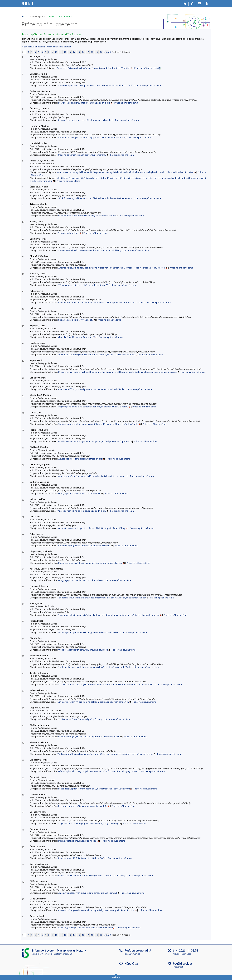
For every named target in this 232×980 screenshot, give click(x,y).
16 (83, 52)
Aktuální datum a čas (182, 954)
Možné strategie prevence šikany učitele (78, 841)
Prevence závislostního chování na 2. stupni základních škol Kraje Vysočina (94, 68)
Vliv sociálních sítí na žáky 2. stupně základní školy (82, 511)
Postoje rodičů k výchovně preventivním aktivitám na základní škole (91, 389)
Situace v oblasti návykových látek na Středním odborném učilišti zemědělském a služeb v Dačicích (106, 684)
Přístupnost (178, 967)
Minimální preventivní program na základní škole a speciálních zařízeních (93, 702)
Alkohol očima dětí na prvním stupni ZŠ (76, 337)
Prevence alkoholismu (68, 233)
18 (92, 52)
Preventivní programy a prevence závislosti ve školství (84, 546)
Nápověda (131, 964)
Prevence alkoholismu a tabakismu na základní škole (84, 103)
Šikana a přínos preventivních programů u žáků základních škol (88, 632)
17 (88, 52)
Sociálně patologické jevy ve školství (76, 320)
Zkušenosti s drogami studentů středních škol (80, 459)
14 (74, 52)
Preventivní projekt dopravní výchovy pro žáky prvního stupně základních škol (96, 910)
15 (79, 52)
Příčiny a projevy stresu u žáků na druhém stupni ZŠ (83, 285)
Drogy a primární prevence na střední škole (79, 493)
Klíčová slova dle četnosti (59, 47)
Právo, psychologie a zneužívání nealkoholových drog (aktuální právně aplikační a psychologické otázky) (108, 615)
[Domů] (185, 4)
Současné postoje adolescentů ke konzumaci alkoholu (84, 120)
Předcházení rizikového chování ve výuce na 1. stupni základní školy (92, 875)
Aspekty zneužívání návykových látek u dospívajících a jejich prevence (92, 476)
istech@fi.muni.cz (132, 954)
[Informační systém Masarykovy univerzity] (28, 4)
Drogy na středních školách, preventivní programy (82, 155)
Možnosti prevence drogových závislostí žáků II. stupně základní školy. (92, 528)
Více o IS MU (37, 954)
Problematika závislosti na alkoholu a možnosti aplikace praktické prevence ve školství (101, 302)
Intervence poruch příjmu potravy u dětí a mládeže (83, 806)
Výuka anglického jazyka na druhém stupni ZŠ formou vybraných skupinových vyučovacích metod (105, 754)
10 (56, 52)
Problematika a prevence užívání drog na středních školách (87, 216)
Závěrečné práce (37, 16)
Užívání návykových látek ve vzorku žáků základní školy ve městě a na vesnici (95, 198)
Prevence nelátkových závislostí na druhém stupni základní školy (89, 250)
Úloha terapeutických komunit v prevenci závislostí (83, 650)
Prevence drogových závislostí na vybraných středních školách (89, 737)
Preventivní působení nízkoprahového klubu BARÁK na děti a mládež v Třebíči (95, 85)
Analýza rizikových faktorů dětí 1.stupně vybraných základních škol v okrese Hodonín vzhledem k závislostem (112, 268)
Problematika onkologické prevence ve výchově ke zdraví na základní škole (94, 667)
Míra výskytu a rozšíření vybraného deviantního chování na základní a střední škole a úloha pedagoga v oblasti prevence (118, 372)
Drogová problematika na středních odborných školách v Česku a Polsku (93, 407)
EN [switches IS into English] (199, 3)
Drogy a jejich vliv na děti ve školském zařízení (81, 580)
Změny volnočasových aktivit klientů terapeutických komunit (88, 893)
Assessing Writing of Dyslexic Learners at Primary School (85, 928)
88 (107, 52)
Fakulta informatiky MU (63, 954)
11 (61, 52)
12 (65, 52)
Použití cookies (183, 964)
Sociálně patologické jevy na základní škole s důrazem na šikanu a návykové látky (98, 424)
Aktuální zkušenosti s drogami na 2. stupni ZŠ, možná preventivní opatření (93, 441)
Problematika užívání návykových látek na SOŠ (81, 858)
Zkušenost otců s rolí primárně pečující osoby (80, 719)
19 (97, 52)
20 (101, 52)
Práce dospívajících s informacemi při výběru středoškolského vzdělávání (94, 789)
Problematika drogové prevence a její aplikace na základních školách (91, 137)
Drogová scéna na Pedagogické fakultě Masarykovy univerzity (88, 823)
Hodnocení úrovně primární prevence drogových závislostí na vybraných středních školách (102, 598)
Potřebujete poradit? (138, 950)
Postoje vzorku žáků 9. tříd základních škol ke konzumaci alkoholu (90, 563)
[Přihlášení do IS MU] (207, 4)
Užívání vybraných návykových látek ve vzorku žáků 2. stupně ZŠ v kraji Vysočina (98, 771)
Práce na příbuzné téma (61, 16)
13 (70, 52)
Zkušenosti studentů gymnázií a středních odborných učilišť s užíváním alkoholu (96, 355)
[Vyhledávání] (192, 4)
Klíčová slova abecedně (33, 47)
